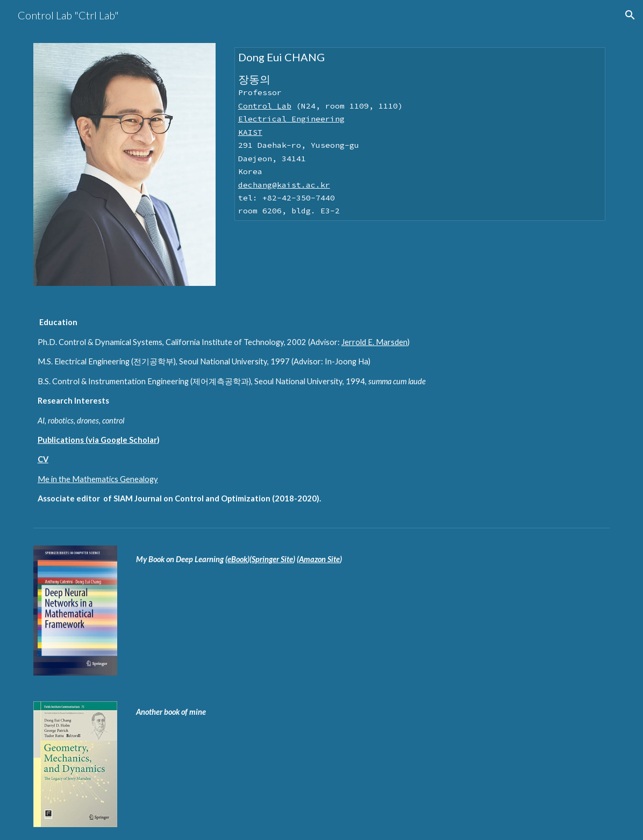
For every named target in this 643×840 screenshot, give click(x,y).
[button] (630, 15)
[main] (420, 134)
